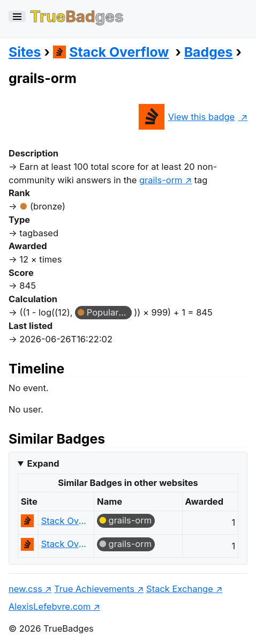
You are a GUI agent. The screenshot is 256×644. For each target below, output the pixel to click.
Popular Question (109, 312)
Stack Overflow (111, 52)
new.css (25, 589)
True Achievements (94, 589)
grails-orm (130, 520)
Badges (209, 52)
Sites (25, 52)
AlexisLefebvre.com (50, 606)
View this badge (187, 117)
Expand (43, 463)
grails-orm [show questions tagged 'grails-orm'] (161, 180)
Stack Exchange (180, 589)
